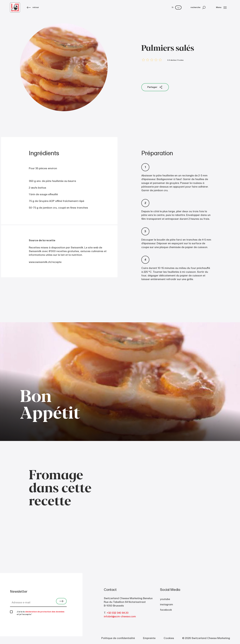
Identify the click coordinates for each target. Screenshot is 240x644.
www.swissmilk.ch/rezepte (45, 262)
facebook (166, 610)
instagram (166, 604)
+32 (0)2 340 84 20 (118, 613)
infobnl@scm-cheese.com (120, 616)
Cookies (169, 638)
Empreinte (149, 638)
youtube (165, 599)
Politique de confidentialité (118, 638)
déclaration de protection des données (45, 612)
